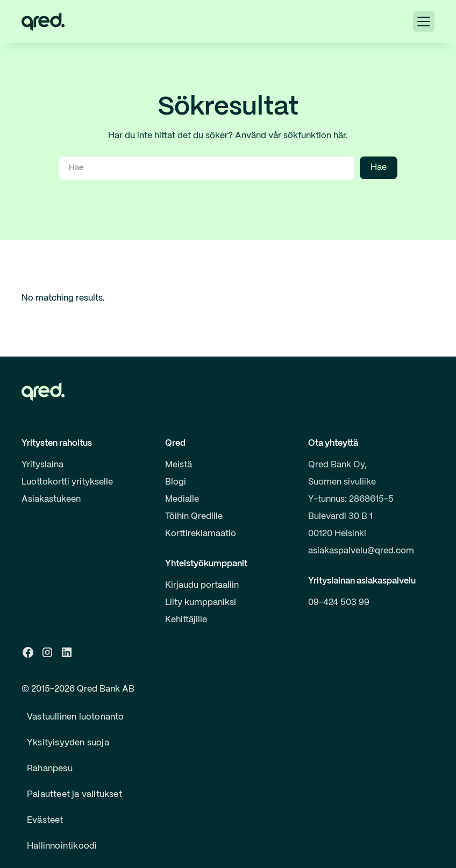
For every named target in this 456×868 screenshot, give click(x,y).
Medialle (182, 499)
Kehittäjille (186, 620)
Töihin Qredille (194, 517)
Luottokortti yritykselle (67, 482)
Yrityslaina (42, 465)
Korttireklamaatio (201, 534)
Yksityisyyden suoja (68, 743)
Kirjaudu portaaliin (202, 585)
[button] (424, 22)
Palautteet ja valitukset (74, 795)
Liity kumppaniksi (201, 603)
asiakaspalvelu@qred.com (361, 551)
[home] (43, 22)
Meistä (179, 465)
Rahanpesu (50, 769)
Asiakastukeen (51, 499)
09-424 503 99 (339, 603)
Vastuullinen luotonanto (76, 717)
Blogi (176, 482)
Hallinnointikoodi (62, 846)
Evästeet (45, 820)
